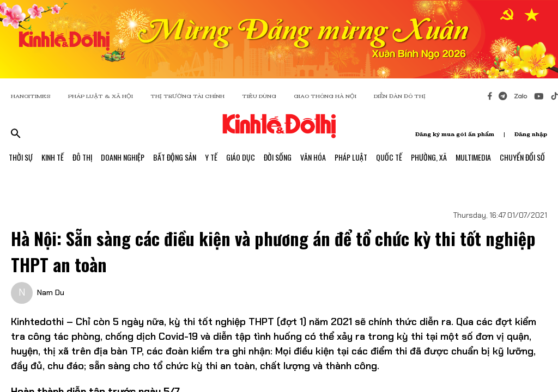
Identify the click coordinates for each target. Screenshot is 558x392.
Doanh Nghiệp (123, 157)
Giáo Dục (241, 157)
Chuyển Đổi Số (522, 157)
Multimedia (473, 157)
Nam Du (51, 292)
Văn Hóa (313, 157)
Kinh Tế (53, 157)
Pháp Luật (351, 157)
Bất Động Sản (175, 157)
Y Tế (211, 157)
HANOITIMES (31, 96)
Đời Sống (278, 157)
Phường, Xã (429, 157)
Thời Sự (21, 157)
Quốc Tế (389, 157)
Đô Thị (82, 157)
